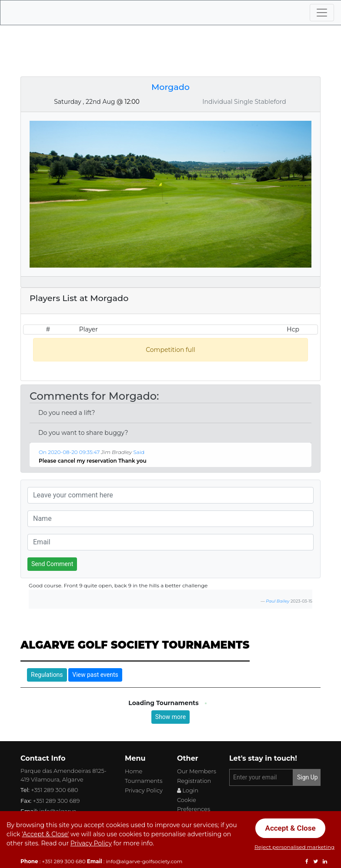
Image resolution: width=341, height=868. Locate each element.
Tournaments (144, 781)
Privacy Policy (144, 790)
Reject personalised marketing (294, 847)
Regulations (47, 675)
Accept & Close (291, 828)
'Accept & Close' (45, 834)
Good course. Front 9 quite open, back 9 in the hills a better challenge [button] (118, 585)
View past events (95, 675)
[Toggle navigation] (322, 13)
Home (134, 771)
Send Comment (52, 564)
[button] (151, 461)
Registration (194, 781)
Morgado (170, 87)
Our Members (197, 771)
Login (188, 790)
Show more (170, 717)
